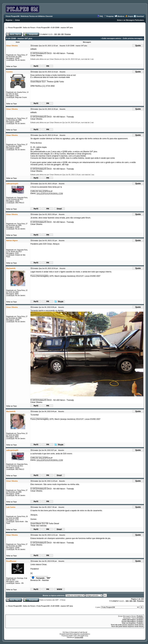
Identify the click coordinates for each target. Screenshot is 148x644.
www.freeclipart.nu (85, 634)
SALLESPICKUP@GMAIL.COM (50, 193)
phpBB (70, 636)
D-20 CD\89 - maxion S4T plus (62, 28)
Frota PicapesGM (43, 28)
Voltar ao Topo (12, 66)
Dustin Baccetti (83, 632)
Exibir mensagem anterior (112, 38)
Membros (121, 16)
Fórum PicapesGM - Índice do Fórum (21, 28)
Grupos (131, 16)
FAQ (101, 16)
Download (140, 16)
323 (56, 34)
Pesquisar (110, 16)
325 (62, 34)
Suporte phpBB (79, 637)
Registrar (9, 20)
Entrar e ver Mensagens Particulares (130, 20)
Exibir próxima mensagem (133, 38)
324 (59, 34)
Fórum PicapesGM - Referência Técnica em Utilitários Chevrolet (29, 16)
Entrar (18, 20)
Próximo (68, 34)
